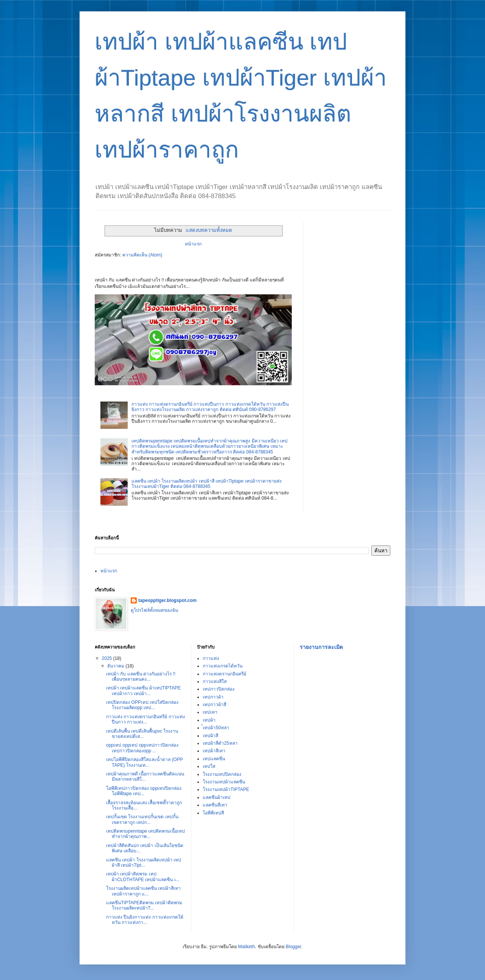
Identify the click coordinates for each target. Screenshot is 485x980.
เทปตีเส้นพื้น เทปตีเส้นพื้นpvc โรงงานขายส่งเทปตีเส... (142, 734)
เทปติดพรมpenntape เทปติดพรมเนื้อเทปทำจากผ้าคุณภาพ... (145, 834)
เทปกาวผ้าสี (214, 705)
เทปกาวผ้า (213, 697)
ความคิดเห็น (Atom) (142, 255)
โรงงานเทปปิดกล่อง (222, 774)
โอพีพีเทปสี (213, 813)
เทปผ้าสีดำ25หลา (220, 743)
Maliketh (246, 947)
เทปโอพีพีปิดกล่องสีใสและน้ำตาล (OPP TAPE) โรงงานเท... (144, 762)
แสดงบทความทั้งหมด (209, 230)
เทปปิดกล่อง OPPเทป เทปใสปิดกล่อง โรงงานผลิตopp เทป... (142, 705)
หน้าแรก (193, 244)
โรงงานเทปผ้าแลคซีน (224, 782)
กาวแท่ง (211, 658)
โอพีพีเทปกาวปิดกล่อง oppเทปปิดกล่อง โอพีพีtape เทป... (144, 791)
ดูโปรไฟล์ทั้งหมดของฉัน (154, 610)
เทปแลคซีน (214, 759)
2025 (108, 658)
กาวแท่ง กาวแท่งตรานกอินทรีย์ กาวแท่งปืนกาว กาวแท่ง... (145, 719)
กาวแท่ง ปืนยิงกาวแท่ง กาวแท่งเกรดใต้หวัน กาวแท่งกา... (145, 920)
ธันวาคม (116, 666)
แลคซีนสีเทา (215, 805)
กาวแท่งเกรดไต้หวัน (223, 666)
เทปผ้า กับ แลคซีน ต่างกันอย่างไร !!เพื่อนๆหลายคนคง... (141, 677)
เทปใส (209, 766)
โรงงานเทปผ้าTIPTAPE (226, 789)
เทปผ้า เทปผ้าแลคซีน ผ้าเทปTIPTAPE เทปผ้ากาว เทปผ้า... (143, 691)
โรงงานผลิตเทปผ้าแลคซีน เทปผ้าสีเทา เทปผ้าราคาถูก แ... (143, 891)
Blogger (293, 947)
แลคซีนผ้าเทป (217, 797)
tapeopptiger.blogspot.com (167, 600)
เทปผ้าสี (210, 736)
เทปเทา (210, 712)
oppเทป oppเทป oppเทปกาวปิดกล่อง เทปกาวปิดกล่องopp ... (142, 748)
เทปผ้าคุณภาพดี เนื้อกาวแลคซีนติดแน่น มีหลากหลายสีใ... (145, 777)
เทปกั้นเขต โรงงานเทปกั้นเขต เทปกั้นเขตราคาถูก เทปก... (142, 819)
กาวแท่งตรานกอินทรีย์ (225, 674)
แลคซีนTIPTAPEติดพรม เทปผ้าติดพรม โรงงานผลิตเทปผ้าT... (144, 905)
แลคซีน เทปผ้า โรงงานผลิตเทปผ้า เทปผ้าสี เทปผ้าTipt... (144, 863)
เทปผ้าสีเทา (214, 751)
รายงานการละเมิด (321, 647)
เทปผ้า (209, 720)
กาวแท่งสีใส (215, 681)
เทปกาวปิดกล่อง (219, 689)
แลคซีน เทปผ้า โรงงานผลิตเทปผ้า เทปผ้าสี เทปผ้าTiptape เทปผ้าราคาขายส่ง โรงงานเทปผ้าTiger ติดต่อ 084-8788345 (207, 484)
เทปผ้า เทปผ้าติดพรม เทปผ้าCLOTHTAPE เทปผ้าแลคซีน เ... (143, 877)
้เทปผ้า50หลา (216, 728)
